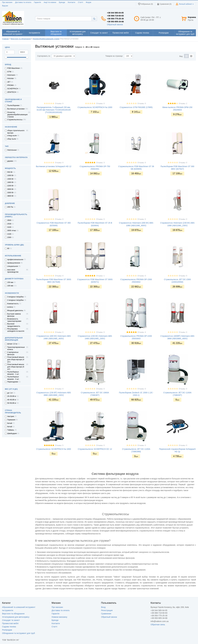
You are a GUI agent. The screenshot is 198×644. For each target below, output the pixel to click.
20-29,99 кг (12, 396)
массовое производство (13, 271)
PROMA (11, 85)
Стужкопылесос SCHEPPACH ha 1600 (54, 449)
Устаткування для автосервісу (16, 617)
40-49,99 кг (12, 400)
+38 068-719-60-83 (115, 16)
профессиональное (15, 260)
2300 (9, 237)
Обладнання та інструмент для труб (18, 633)
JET (9, 82)
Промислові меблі (10, 623)
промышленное (14, 263)
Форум (88, 2)
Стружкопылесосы (15, 120)
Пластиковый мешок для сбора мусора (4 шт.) (16, 359)
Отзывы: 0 (59, 104)
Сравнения (106, 614)
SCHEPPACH (13, 89)
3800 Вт (10, 196)
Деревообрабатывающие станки (46, 39)
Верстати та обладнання (21, 39)
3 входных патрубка (15, 297)
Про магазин (7, 2)
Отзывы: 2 (183, 104)
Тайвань (11, 430)
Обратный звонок (115, 25)
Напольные (12, 150)
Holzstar (11, 78)
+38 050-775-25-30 (115, 19)
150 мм (10, 282)
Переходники (13, 382)
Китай (10, 423)
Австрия (11, 416)
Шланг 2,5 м (12, 344)
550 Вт (10, 172)
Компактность (13, 304)
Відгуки (5, 6)
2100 (9, 234)
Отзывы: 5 (59, 445)
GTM (9, 72)
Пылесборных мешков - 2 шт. (13, 378)
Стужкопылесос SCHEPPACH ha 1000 (95, 107)
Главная (5, 39)
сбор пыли (12, 139)
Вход (103, 607)
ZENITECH (12, 92)
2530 (9, 224)
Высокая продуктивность (14, 325)
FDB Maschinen (14, 68)
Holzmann (11, 75)
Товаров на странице (114, 56)
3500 (9, 220)
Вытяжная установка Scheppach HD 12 (54, 166)
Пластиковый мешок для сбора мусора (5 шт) (16, 367)
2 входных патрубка (15, 300)
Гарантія (37, 2)
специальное (13, 266)
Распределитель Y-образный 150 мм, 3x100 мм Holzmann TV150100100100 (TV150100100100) (54, 110)
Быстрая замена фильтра (14, 315)
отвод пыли (12, 136)
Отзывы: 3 (100, 163)
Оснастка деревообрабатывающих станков (17, 115)
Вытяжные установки (16, 109)
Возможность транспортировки (14, 320)
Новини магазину (59, 617)
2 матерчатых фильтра (13, 353)
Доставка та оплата (23, 2)
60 (8, 248)
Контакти (71, 2)
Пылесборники (13, 105)
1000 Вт (10, 175)
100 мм (10, 286)
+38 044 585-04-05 (115, 13)
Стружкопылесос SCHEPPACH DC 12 (95, 449)
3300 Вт (10, 193)
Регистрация (107, 610)
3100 (9, 227)
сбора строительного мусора (16, 132)
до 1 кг (10, 393)
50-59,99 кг (12, 403)
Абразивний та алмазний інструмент (19, 607)
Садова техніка (9, 627)
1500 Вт (10, 179)
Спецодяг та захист (11, 620)
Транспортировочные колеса (16, 348)
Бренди (62, 2)
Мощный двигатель (15, 311)
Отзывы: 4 (142, 332)
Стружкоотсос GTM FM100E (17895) (136, 107)
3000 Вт (10, 189)
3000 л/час (12, 231)
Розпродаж (7, 630)
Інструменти (8, 610)
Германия (11, 420)
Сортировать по (44, 56)
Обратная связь (158, 625)
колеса (10, 307)
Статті (80, 2)
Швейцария (12, 433)
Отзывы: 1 (100, 276)
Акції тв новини (50, 2)
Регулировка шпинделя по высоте (16, 330)
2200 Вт (10, 186)
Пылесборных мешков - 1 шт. (13, 373)
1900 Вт (10, 182)
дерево (10, 161)
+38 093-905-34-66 (115, 22)
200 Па (10, 207)
